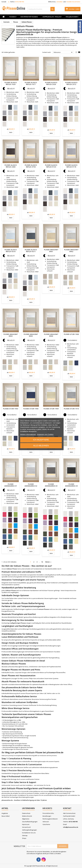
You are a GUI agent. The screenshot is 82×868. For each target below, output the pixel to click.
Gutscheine (46, 824)
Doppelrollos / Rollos (52, 17)
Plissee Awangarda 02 (31, 485)
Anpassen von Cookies (45, 434)
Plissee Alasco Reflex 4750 (31, 166)
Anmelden (60, 2)
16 (42, 562)
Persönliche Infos (48, 813)
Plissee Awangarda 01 (11, 485)
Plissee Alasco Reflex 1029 (11, 83)
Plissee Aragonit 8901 (51, 250)
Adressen (46, 822)
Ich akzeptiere (41, 440)
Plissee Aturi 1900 (71, 334)
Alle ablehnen (41, 446)
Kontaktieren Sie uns (29, 833)
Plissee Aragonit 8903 (11, 335)
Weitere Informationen (28, 434)
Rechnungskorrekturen (50, 819)
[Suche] (41, 9)
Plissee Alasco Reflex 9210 (11, 250)
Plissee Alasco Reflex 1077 (31, 83)
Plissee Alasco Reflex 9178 (71, 166)
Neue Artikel (6, 816)
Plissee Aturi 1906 (31, 409)
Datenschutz (26, 813)
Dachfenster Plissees (29, 17)
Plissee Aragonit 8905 (31, 335)
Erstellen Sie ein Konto (73, 2)
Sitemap (25, 835)
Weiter (49, 562)
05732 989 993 (20, 2)
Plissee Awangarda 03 (51, 485)
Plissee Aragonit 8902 (71, 250)
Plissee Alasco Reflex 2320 (51, 83)
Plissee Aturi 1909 (51, 409)
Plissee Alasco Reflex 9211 (31, 250)
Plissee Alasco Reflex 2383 (11, 166)
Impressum (26, 824)
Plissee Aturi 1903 (11, 409)
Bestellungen (47, 816)
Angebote (5, 813)
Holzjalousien (72, 17)
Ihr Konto (47, 808)
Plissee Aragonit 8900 (51, 335)
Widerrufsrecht (27, 816)
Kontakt (4, 2)
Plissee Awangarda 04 (71, 485)
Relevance (63, 52)
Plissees (13, 17)
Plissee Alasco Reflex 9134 (51, 166)
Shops (24, 838)
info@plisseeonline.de (71, 827)
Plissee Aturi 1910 (71, 409)
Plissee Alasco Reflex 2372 (71, 83)
